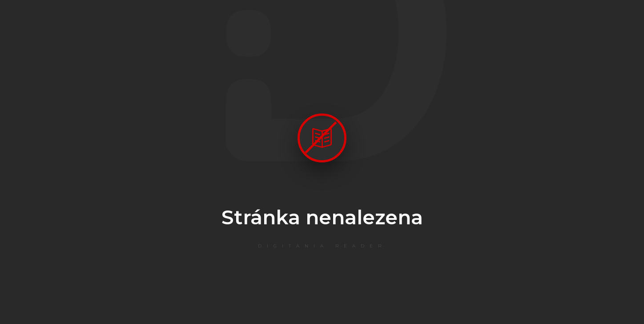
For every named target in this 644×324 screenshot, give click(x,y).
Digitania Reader (322, 246)
